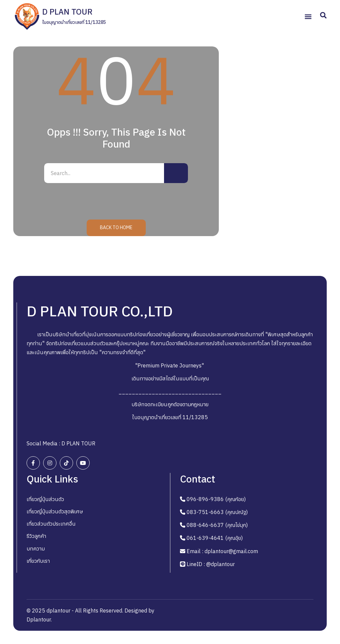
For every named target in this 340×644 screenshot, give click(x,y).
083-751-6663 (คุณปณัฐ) (217, 512)
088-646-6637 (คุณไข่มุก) (217, 525)
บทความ (36, 548)
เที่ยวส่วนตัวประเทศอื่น (51, 524)
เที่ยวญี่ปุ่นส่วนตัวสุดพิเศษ (55, 511)
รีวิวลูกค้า (36, 536)
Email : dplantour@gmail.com (222, 551)
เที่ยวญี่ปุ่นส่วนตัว (45, 499)
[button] (308, 17)
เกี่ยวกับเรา (38, 561)
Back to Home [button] (116, 227)
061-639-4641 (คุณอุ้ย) (215, 538)
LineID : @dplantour (211, 564)
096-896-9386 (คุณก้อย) (216, 499)
